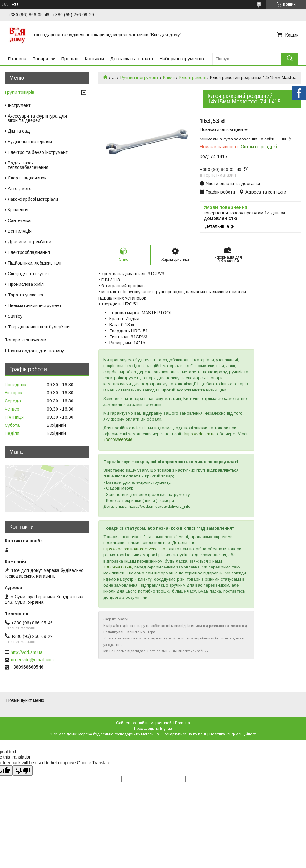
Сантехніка (19, 220)
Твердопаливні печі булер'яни (39, 327)
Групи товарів (20, 92)
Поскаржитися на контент (184, 734)
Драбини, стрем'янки (30, 242)
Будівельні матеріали (30, 142)
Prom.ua (183, 723)
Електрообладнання (29, 252)
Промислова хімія (26, 284)
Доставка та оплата (132, 59)
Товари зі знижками (25, 340)
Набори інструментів (182, 59)
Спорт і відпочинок (27, 178)
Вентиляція (20, 231)
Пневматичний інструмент (35, 305)
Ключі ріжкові (192, 78)
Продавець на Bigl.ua (153, 729)
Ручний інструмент (139, 78)
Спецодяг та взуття (28, 274)
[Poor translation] (23, 771)
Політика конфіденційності (233, 734)
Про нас (70, 59)
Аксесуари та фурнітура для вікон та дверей (37, 118)
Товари (40, 59)
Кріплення (18, 210)
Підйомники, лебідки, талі (35, 263)
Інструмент (19, 105)
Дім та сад (19, 131)
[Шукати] (290, 59)
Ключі (169, 78)
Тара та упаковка (25, 295)
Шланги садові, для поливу (35, 351)
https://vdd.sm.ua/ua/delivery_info (134, 549)
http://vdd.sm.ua (27, 652)
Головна (17, 59)
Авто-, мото (20, 189)
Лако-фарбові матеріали (33, 199)
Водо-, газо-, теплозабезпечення (28, 165)
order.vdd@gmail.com (32, 660)
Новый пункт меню (25, 700)
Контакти (94, 59)
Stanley (15, 316)
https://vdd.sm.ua (200, 434)
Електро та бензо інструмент (38, 152)
